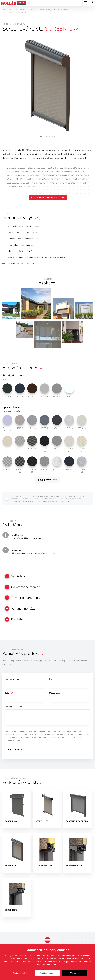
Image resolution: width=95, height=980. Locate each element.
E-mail (53, 679)
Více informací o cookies (44, 959)
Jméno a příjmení (13, 679)
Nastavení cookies (20, 973)
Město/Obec (55, 693)
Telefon (9, 693)
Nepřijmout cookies (47, 973)
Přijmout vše (75, 973)
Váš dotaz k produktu (14, 707)
